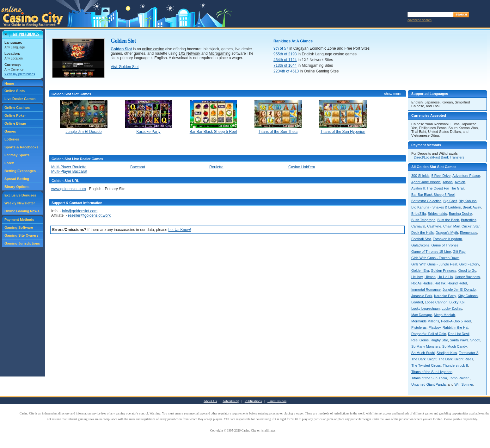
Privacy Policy (306, 430)
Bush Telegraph (423, 220)
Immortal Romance (426, 289)
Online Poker (15, 115)
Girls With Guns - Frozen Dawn (435, 258)
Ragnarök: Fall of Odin (429, 334)
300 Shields (420, 176)
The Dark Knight (424, 359)
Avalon (460, 182)
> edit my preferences (20, 74)
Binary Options (17, 187)
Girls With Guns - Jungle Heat (434, 264)
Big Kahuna (468, 201)
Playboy (434, 327)
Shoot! (475, 340)
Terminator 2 (468, 353)
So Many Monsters (426, 346)
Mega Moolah (445, 315)
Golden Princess (444, 271)
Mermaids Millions (425, 321)
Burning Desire (460, 214)
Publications (253, 401)
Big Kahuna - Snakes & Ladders (436, 207)
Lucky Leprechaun (426, 308)
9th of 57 (281, 48)
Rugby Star (439, 340)
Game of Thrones (445, 245)
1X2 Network (190, 53)
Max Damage (422, 315)
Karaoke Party (445, 296)
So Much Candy (454, 346)
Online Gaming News (22, 211)
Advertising (231, 401)
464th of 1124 (285, 60)
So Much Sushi (423, 353)
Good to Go (467, 271)
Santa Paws (459, 340)
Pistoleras (419, 327)
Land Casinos (277, 401)
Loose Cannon (436, 302)
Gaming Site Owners (21, 235)
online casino (153, 49)
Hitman (430, 277)
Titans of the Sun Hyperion (432, 372)
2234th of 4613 (286, 71)
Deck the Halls (423, 233)
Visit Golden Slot (125, 67)
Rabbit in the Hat (456, 327)
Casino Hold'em (302, 167)
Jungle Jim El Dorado (459, 289)
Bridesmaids (437, 214)
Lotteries (12, 139)
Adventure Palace (466, 176)
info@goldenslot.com (80, 211)
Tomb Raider (459, 378)
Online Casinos (17, 108)
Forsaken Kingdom (447, 239)
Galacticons (420, 245)
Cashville (434, 226)
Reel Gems (420, 340)
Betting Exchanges (20, 171)
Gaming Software (19, 227)
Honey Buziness (467, 277)
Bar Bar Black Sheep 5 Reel (433, 195)
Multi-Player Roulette (69, 167)
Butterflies (469, 220)
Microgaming (220, 53)
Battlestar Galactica (426, 201)
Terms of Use (285, 430)
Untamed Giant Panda (429, 384)
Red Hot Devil (459, 334)
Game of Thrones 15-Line (431, 252)
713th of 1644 (285, 65)
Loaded (417, 302)
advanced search (420, 20)
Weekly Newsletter (20, 203)
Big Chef (450, 201)
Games (10, 131)
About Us (210, 401)
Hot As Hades (422, 283)
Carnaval (418, 226)
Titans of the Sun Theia (429, 378)
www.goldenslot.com (68, 189)
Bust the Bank (448, 220)
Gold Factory (469, 264)
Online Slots (15, 91)
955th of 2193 (285, 54)
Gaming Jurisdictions (22, 243)
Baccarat (138, 167)
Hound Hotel (457, 283)
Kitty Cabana (468, 296)
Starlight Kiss (447, 353)
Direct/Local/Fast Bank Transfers (439, 157)
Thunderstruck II (455, 365)
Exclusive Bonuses (20, 195)
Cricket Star (471, 226)
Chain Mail (451, 226)
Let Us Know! (180, 230)
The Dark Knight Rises (456, 359)
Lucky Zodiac (452, 308)
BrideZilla (419, 214)
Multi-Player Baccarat (69, 171)
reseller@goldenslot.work (89, 215)
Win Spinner (464, 384)
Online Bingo (15, 123)
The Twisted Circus (426, 365)
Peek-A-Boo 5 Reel (456, 321)
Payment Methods (19, 220)
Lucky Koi (457, 302)
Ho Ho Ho (445, 277)
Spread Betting (17, 179)
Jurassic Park (422, 296)
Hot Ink (440, 283)
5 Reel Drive (441, 176)
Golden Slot (121, 49)
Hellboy (417, 277)
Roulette (216, 167)
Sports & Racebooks (21, 147)
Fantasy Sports (17, 155)
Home (9, 84)
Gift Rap (459, 252)
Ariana (448, 182)
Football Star (421, 239)
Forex (9, 163)
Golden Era (420, 271)
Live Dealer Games (20, 99)
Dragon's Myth (447, 233)
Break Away (472, 207)
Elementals (469, 233)
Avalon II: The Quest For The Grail (438, 188)
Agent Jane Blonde (426, 182)
